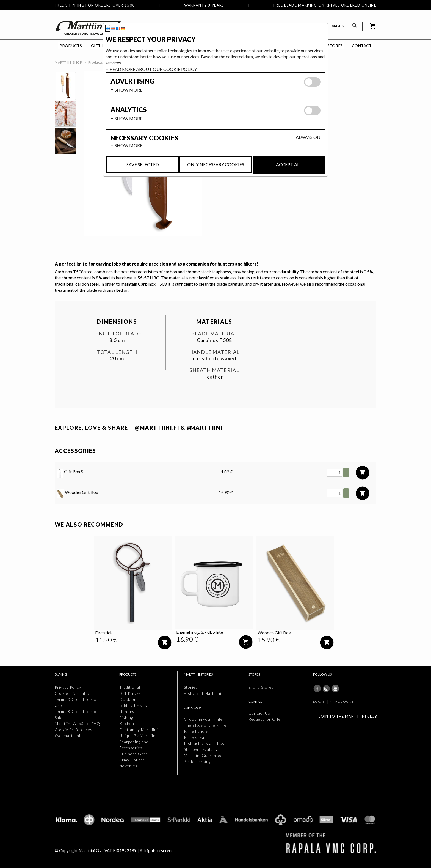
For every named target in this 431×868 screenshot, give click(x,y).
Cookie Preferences (74, 730)
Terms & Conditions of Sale (76, 714)
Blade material (214, 334)
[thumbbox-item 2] (65, 114)
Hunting (127, 711)
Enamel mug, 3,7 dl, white (200, 632)
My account (341, 702)
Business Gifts (133, 754)
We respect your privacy (151, 39)
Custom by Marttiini (139, 730)
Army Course (132, 760)
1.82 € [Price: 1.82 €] (227, 472)
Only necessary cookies (216, 164)
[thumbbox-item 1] (65, 86)
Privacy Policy (68, 687)
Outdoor (128, 699)
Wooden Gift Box (77, 494)
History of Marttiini (203, 693)
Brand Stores (261, 687)
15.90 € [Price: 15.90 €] (226, 492)
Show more (129, 90)
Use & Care (193, 708)
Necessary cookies (144, 138)
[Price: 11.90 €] (106, 640)
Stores (335, 46)
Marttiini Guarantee (203, 755)
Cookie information (73, 693)
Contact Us (259, 713)
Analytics (129, 110)
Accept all (289, 164)
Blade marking (197, 761)
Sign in (338, 26)
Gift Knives (130, 693)
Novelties (128, 766)
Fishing (126, 717)
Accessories (75, 451)
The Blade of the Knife (205, 725)
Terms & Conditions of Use (76, 702)
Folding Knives (133, 705)
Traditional (130, 687)
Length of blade (117, 334)
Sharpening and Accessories (134, 745)
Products (71, 46)
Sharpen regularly (201, 749)
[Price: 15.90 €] (269, 640)
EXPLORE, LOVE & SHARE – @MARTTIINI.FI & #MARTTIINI (139, 428)
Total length (117, 352)
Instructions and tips (204, 743)
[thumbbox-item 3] (65, 141)
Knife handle (196, 731)
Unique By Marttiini (138, 736)
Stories (191, 687)
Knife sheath (196, 737)
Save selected (143, 164)
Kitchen (127, 724)
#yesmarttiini (67, 736)
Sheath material (214, 370)
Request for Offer (266, 719)
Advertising (132, 81)
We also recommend (89, 524)
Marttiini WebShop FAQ (77, 724)
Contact (362, 46)
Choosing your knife (203, 719)
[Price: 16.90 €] (187, 639)
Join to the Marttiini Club (348, 716)
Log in (319, 702)
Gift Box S (70, 473)
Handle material (214, 352)
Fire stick (104, 633)
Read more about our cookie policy (153, 69)
